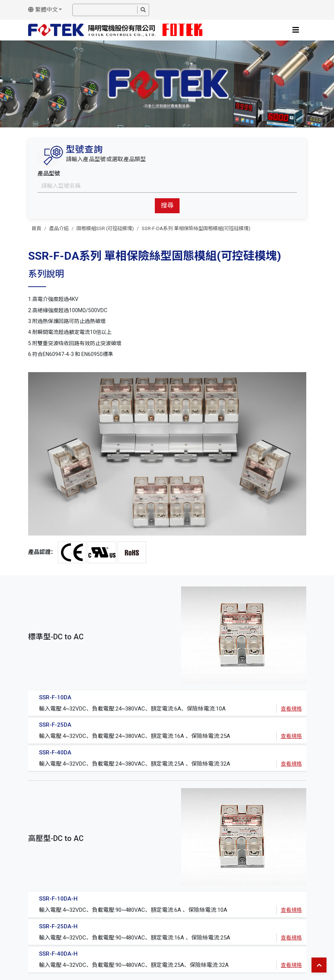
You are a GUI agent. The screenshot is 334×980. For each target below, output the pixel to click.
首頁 (36, 228)
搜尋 (167, 205)
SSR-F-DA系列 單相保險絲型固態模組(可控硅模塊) (196, 228)
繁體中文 (43, 10)
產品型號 (49, 174)
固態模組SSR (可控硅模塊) (105, 228)
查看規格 (291, 709)
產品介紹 (59, 228)
